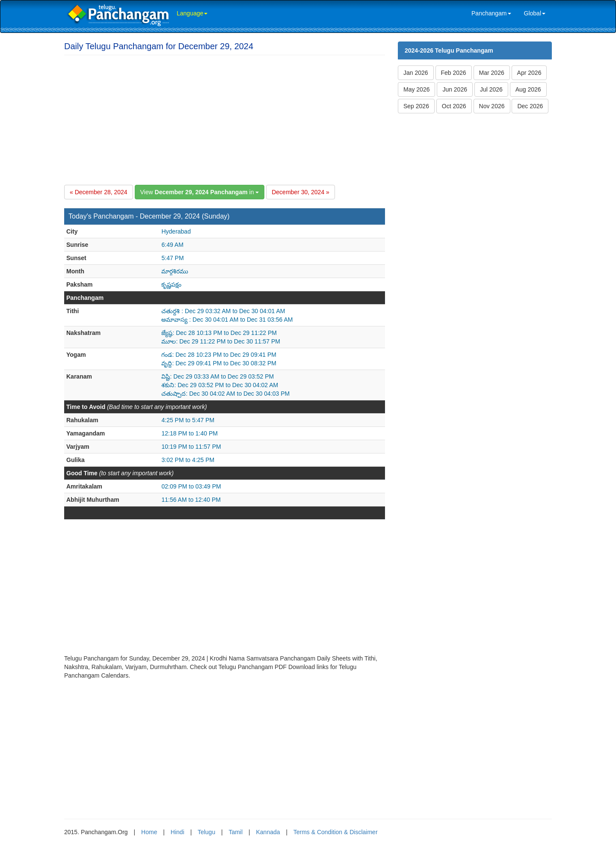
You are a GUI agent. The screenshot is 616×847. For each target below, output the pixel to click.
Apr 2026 (529, 73)
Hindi (178, 832)
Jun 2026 (455, 89)
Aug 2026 (528, 89)
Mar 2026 (492, 73)
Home (149, 832)
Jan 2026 (416, 73)
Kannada (268, 832)
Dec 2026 (530, 106)
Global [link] (535, 13)
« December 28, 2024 (99, 192)
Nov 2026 (492, 106)
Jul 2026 (491, 89)
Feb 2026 (454, 73)
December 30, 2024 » (301, 192)
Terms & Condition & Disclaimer (336, 832)
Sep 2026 (416, 106)
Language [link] (192, 13)
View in (200, 192)
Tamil (235, 832)
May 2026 (416, 89)
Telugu (206, 832)
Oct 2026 (454, 106)
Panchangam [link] (491, 13)
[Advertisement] (225, 118)
